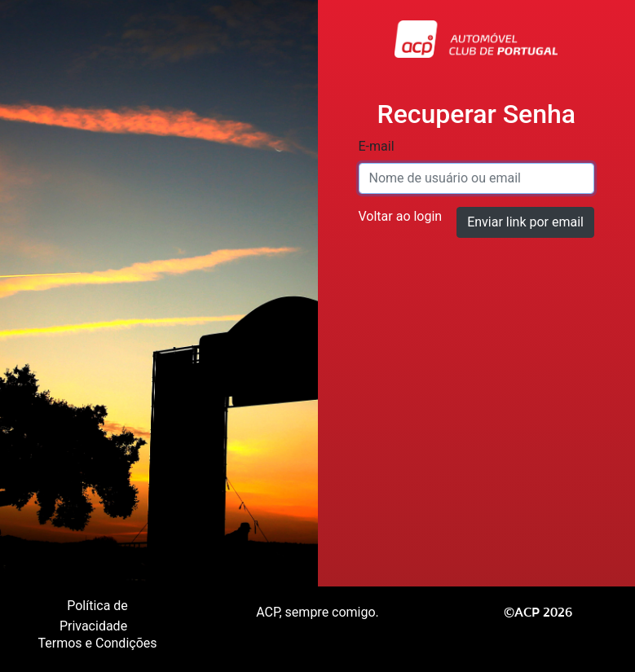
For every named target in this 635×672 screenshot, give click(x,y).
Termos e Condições (97, 643)
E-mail (377, 146)
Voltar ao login (401, 216)
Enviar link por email (525, 222)
